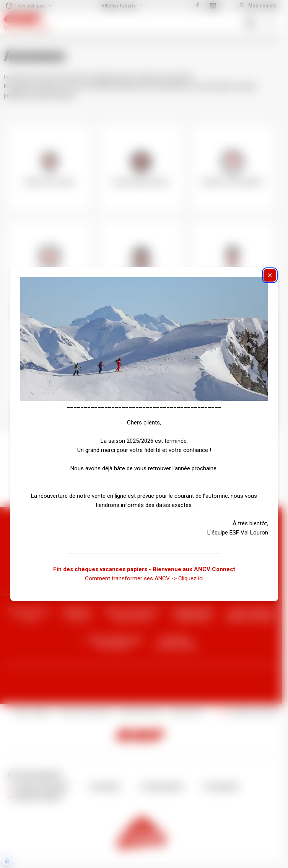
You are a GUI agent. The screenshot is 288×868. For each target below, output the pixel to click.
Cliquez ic (190, 578)
